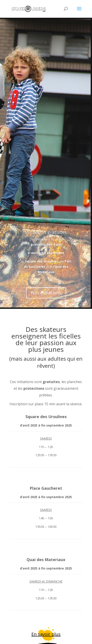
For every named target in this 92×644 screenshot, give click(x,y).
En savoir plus (46, 634)
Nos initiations (46, 296)
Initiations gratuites (46, 236)
